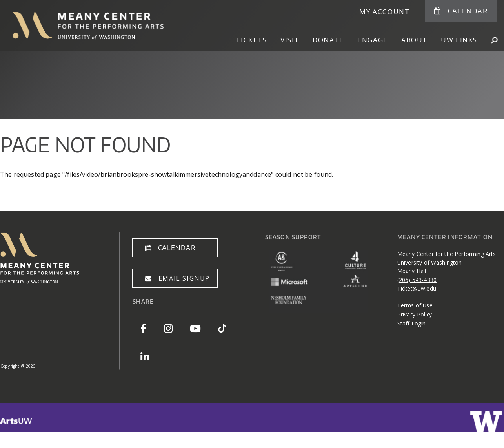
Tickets (251, 40)
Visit (290, 40)
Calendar (468, 11)
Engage (373, 40)
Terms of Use (415, 305)
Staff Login (412, 323)
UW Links (459, 40)
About (414, 40)
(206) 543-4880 (417, 280)
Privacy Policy (415, 314)
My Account (384, 12)
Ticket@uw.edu (417, 288)
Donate (328, 40)
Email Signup (184, 278)
